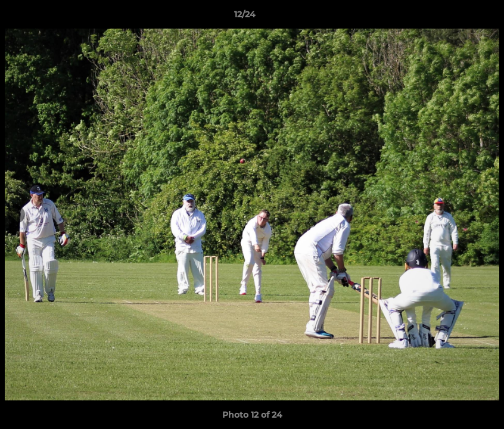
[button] (454, 17)
